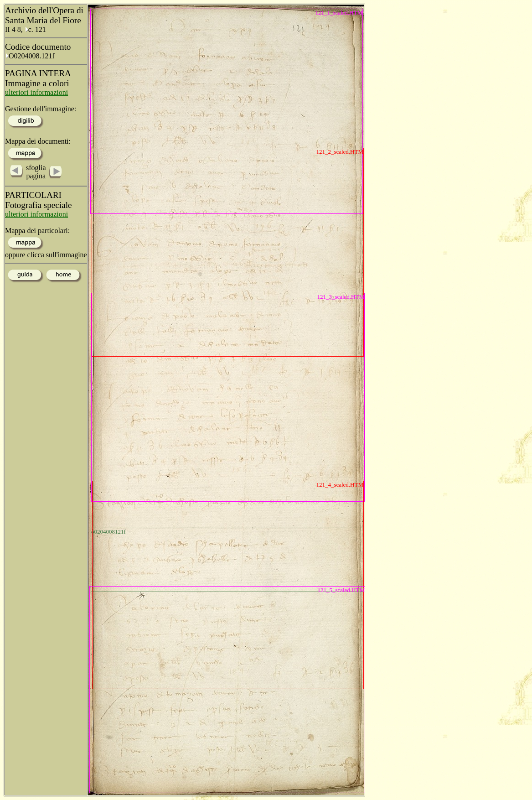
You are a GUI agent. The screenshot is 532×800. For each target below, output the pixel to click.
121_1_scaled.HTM (339, 13)
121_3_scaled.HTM (341, 297)
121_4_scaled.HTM (340, 485)
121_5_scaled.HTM (341, 590)
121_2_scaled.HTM (340, 152)
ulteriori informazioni (36, 92)
